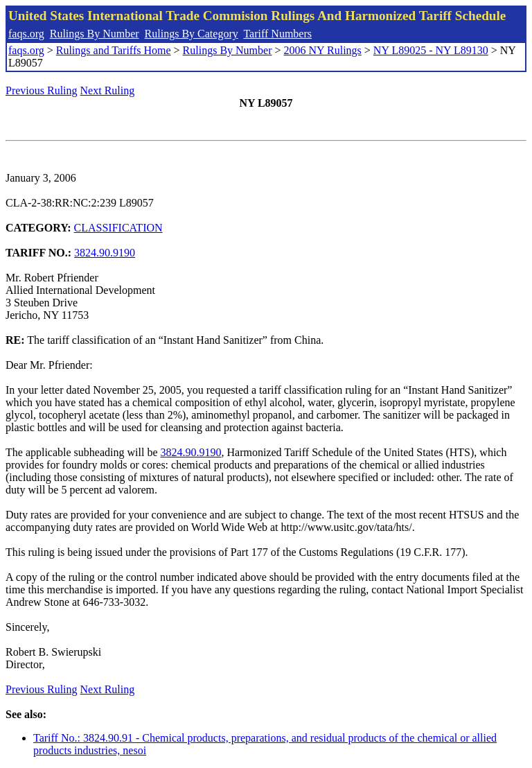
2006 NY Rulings (323, 50)
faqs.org (26, 34)
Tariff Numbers (277, 34)
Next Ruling (108, 90)
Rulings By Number (95, 34)
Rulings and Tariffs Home (114, 50)
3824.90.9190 (105, 253)
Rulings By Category (192, 34)
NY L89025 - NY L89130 (431, 50)
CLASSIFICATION (118, 228)
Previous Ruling (42, 90)
